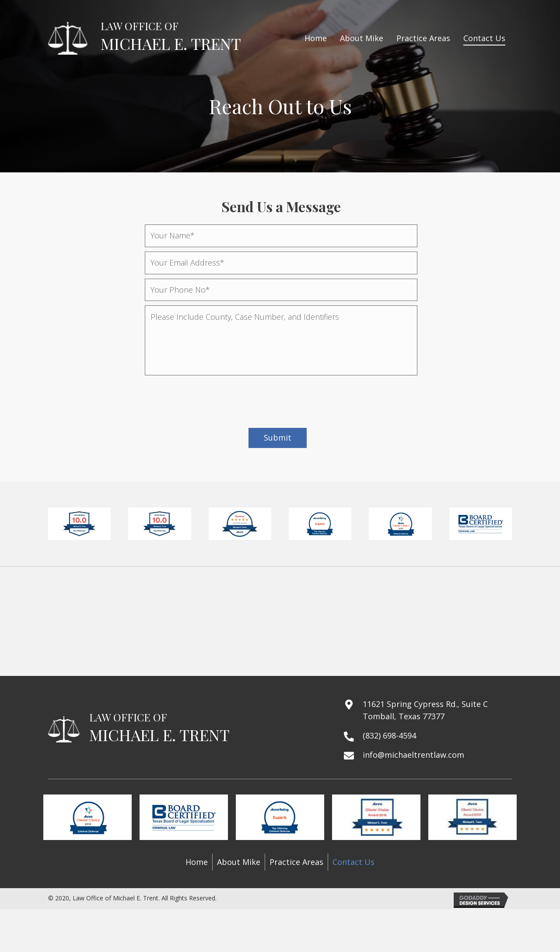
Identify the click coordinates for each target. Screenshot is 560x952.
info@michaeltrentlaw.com (413, 755)
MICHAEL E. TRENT (171, 43)
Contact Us (353, 862)
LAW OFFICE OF (140, 26)
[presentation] (211, 397)
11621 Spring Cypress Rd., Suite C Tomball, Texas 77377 (425, 710)
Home (197, 862)
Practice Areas (296, 862)
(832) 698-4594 (389, 735)
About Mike (239, 862)
